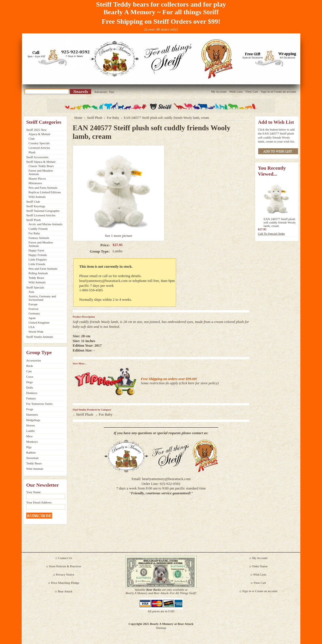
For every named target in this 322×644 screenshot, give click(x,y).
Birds (30, 366)
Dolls (30, 387)
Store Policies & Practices (65, 566)
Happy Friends (38, 255)
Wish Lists (236, 92)
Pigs (29, 447)
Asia (31, 292)
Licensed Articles (39, 148)
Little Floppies (38, 259)
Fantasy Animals (39, 238)
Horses (30, 425)
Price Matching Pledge (65, 583)
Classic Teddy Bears (41, 166)
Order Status (260, 566)
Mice (29, 436)
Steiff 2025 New (36, 130)
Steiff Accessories (37, 157)
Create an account (285, 92)
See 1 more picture (119, 236)
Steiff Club (33, 202)
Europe (33, 304)
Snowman (32, 458)
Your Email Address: (39, 502)
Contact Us (65, 558)
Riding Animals (38, 273)
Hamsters (32, 415)
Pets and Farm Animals (43, 188)
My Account (219, 92)
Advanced (100, 92)
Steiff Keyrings (36, 206)
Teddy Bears (36, 278)
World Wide (36, 332)
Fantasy (31, 398)
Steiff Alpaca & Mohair (41, 162)
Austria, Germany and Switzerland (42, 298)
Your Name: (34, 492)
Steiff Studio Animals (40, 337)
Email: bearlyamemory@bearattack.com (161, 479)
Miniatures (35, 183)
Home (78, 118)
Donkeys (32, 393)
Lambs (30, 431)
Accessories (34, 360)
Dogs (29, 382)
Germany (34, 313)
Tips (112, 92)
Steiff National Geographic (43, 211)
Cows (30, 377)
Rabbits (31, 452)
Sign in (265, 92)
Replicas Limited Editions (45, 192)
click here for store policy (199, 383)
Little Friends (37, 264)
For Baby (34, 233)
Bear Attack (65, 591)
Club (31, 139)
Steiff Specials (35, 287)
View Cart (252, 92)
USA (32, 327)
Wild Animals (37, 197)
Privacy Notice (65, 574)
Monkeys (32, 442)
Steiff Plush (33, 220)
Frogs (30, 409)
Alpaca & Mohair (39, 134)
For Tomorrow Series (39, 404)
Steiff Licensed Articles (41, 215)
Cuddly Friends (38, 229)
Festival (33, 309)
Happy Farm (36, 250)
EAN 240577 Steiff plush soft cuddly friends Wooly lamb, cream (280, 222)
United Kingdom (39, 322)
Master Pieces (37, 178)
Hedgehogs (33, 420)
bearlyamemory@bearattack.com (103, 281)
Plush (32, 152)
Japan (32, 318)
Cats (29, 371)
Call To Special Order (271, 233)
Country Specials (39, 143)
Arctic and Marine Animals (45, 224)
